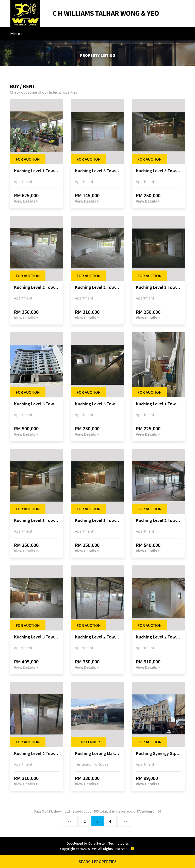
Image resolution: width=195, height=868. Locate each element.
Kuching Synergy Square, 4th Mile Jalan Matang (158, 754)
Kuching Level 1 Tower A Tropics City (37, 171)
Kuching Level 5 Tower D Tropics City (37, 404)
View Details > (26, 201)
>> (125, 821)
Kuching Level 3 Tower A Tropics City (97, 171)
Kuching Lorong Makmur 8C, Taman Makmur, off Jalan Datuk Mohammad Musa (97, 754)
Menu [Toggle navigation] (16, 33)
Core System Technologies (109, 843)
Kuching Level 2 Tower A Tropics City (37, 287)
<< (70, 821)
